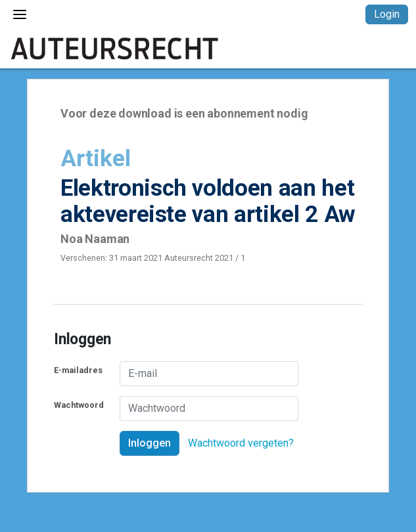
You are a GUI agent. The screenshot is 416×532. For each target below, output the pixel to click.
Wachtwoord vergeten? (241, 443)
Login (387, 14)
